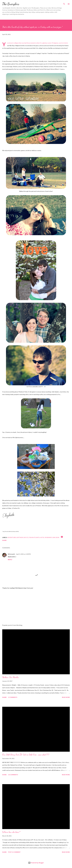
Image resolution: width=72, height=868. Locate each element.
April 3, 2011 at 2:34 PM (23, 554)
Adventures (12, 537)
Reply (10, 559)
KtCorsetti (11, 554)
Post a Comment (14, 852)
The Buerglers (11, 4)
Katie (42, 537)
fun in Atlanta (34, 537)
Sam (54, 537)
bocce (26, 537)
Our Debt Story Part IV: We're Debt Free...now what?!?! (26, 755)
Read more (66, 697)
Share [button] (4, 540)
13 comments (13, 775)
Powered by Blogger (36, 863)
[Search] (64, 3)
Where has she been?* (11, 832)
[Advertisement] (36, 605)
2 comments (13, 697)
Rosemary (48, 537)
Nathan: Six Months (10, 677)
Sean (57, 537)
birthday (20, 537)
